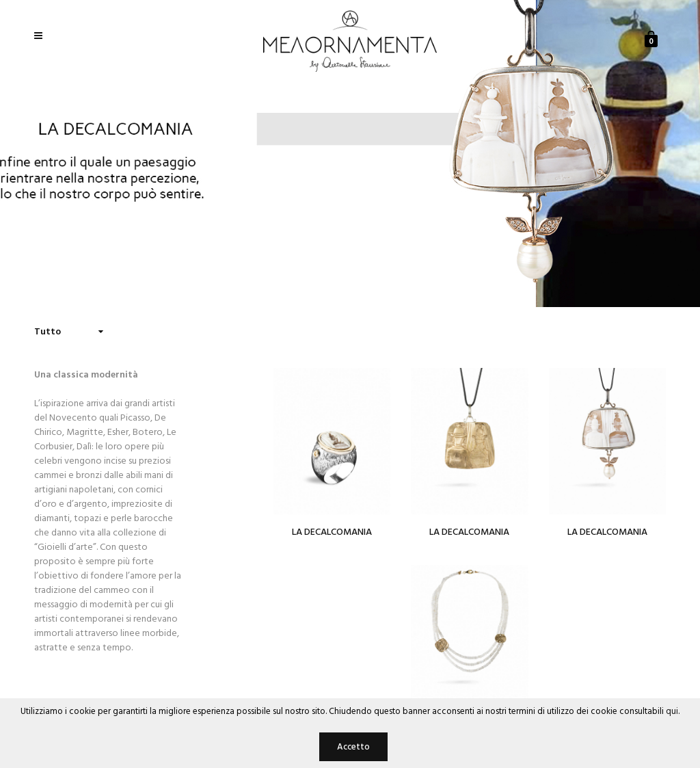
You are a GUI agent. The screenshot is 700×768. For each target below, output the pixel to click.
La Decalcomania (332, 532)
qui (672, 712)
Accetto (353, 747)
